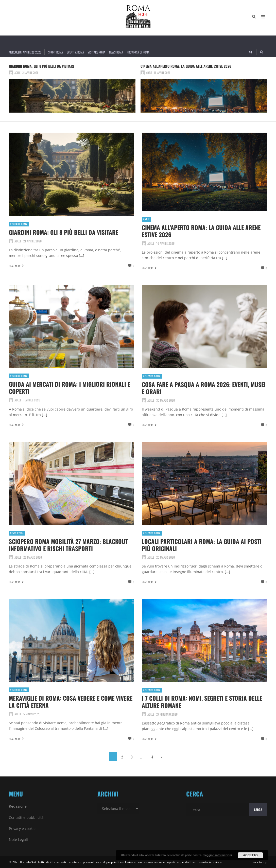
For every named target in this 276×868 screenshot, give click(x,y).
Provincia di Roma (138, 52)
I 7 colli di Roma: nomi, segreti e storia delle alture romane (204, 701)
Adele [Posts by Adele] (17, 73)
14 (152, 757)
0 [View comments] (133, 266)
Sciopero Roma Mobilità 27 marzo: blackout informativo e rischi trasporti (70, 544)
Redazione (18, 806)
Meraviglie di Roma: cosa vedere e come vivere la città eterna (64, 701)
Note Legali (18, 839)
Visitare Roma (97, 52)
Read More (15, 266)
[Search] (253, 18)
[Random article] (251, 52)
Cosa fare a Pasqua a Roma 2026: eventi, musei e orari (197, 387)
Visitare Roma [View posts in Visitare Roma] (19, 224)
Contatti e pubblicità (26, 817)
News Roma (116, 52)
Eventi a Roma (75, 52)
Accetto (250, 855)
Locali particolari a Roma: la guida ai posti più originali (203, 544)
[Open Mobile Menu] (263, 18)
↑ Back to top (258, 862)
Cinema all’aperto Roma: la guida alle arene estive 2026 (186, 66)
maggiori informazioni (217, 855)
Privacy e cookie (22, 828)
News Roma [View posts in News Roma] (17, 533)
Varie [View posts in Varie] (146, 219)
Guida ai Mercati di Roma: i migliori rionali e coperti (71, 387)
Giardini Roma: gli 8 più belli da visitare (42, 66)
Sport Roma (56, 52)
